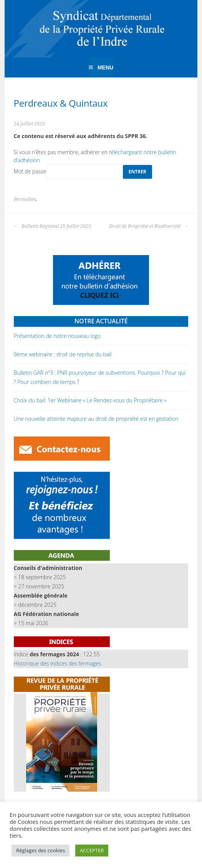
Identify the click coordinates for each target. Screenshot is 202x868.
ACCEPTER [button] (92, 850)
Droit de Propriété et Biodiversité (149, 226)
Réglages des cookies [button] (41, 850)
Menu (105, 68)
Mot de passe (68, 171)
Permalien (25, 199)
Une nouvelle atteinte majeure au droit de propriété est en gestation (96, 419)
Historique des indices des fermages (58, 663)
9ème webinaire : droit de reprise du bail (63, 354)
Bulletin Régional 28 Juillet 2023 (52, 226)
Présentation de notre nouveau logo (57, 336)
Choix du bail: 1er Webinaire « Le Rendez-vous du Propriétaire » (90, 400)
